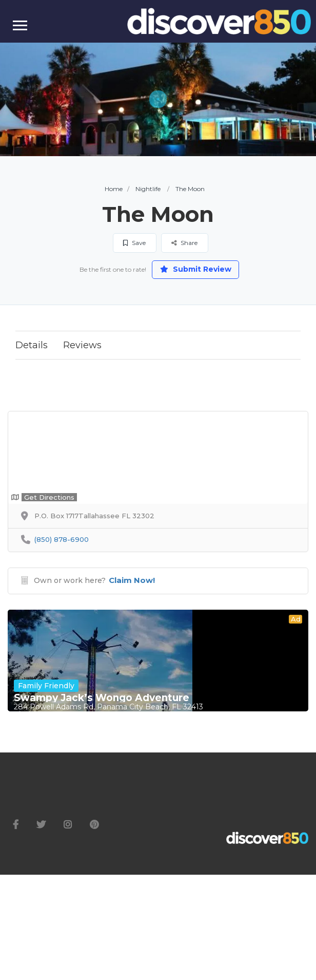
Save (134, 243)
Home (114, 189)
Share (184, 243)
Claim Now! (132, 580)
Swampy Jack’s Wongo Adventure (102, 698)
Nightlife (148, 189)
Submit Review (196, 269)
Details (32, 345)
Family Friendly (46, 686)
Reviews (82, 345)
